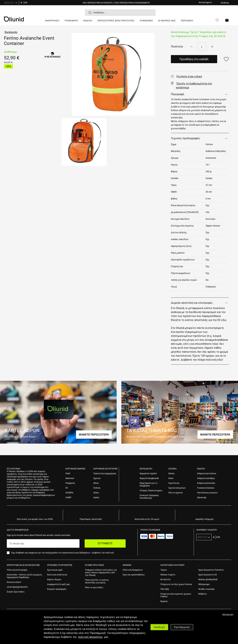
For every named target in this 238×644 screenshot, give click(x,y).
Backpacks (11, 32)
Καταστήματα (205, 2)
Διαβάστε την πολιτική (103, 553)
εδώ (224, 320)
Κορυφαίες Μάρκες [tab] (75, 469)
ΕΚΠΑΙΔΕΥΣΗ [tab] (146, 469)
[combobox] (120, 13)
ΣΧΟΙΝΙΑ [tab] (172, 469)
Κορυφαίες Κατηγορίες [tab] (105, 469)
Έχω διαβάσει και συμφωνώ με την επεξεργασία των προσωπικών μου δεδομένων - (62, 553)
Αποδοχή (159, 627)
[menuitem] (52, 22)
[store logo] (23, 19)
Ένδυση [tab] (201, 469)
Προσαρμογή (182, 627)
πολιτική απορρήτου (90, 637)
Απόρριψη (228, 614)
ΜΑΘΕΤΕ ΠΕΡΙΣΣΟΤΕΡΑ (94, 435)
